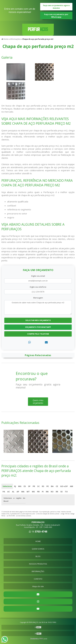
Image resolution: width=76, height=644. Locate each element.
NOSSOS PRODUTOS (38, 564)
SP (29, 486)
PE (48, 486)
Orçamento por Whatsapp (38, 327)
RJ (15, 486)
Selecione (7, 486)
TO (66, 492)
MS (33, 492)
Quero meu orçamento (38, 402)
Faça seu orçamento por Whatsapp (56, 16)
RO (52, 492)
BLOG (38, 556)
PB (38, 492)
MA (23, 492)
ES (25, 486)
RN (47, 492)
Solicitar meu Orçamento (38, 320)
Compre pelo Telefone (38, 334)
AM (71, 486)
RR (57, 492)
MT (28, 492)
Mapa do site (38, 586)
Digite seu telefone (38, 287)
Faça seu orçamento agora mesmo (56, 7)
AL (13, 492)
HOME (38, 541)
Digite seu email (38, 276)
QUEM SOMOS (38, 549)
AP (18, 492)
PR (34, 486)
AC (9, 492)
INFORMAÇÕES (38, 571)
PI (43, 492)
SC (38, 486)
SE (61, 492)
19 (38, 532)
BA (52, 486)
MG (20, 486)
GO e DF (64, 486)
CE (57, 486)
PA (4, 492)
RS (43, 486)
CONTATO (38, 579)
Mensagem (38, 298)
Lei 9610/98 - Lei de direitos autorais (19, 516)
